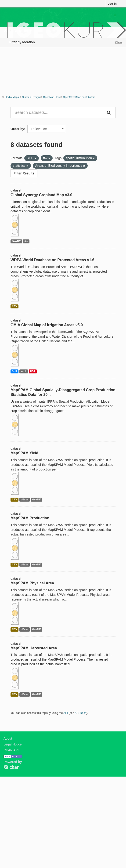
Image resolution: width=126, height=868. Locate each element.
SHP (14, 371)
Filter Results (24, 173)
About (8, 738)
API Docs (81, 713)
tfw (26, 241)
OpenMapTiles (51, 97)
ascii (23, 371)
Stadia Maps (12, 97)
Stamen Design (31, 97)
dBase (25, 499)
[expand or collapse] (115, 16)
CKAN (11, 767)
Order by (17, 129)
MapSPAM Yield (24, 453)
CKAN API (11, 750)
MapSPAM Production (30, 518)
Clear (119, 42)
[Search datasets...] (57, 112)
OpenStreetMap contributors (79, 97)
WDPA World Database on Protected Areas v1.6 (52, 260)
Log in (112, 4)
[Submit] (109, 112)
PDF (33, 371)
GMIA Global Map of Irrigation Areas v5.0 (47, 325)
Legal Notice (13, 744)
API (66, 713)
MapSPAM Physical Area (32, 583)
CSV (14, 306)
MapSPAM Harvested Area (34, 648)
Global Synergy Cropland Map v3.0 (41, 195)
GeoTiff (16, 241)
